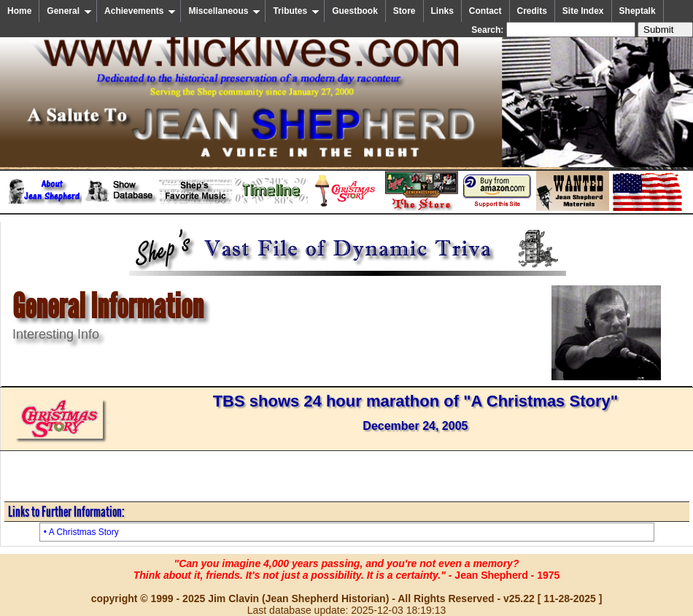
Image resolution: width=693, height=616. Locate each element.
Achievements (140, 11)
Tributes (296, 11)
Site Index (583, 11)
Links (442, 11)
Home (19, 11)
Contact (485, 11)
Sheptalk (638, 11)
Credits (532, 11)
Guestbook (355, 11)
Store (404, 11)
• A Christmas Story (81, 532)
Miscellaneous (224, 11)
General (69, 11)
